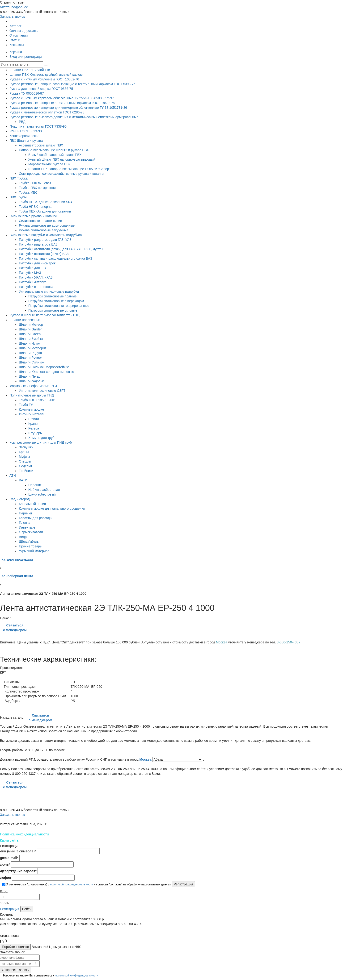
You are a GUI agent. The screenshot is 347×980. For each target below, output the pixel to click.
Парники (25, 513)
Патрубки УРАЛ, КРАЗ (36, 277)
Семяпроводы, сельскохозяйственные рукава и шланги (61, 174)
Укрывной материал (34, 551)
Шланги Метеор (31, 325)
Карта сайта (9, 840)
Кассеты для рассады (36, 518)
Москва (146, 759)
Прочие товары (31, 546)
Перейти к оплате (15, 947)
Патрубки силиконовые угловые (53, 310)
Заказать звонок (12, 17)
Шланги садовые (32, 381)
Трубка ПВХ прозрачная (37, 188)
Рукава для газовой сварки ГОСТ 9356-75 (41, 89)
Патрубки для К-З (32, 268)
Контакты (17, 45)
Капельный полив (32, 504)
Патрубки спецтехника (36, 287)
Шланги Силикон (32, 362)
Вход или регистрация (26, 57)
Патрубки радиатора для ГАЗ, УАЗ (45, 240)
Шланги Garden (31, 329)
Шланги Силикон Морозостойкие (44, 367)
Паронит (35, 485)
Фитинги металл (31, 414)
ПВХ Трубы (18, 197)
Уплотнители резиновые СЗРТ (42, 391)
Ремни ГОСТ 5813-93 (26, 131)
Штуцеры (35, 433)
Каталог (15, 26)
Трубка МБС (28, 192)
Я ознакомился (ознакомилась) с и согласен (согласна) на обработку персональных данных (87, 884)
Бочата (34, 419)
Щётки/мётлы (29, 542)
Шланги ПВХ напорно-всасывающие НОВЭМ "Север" (69, 169)
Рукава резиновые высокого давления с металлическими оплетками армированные (74, 117)
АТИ (13, 475)
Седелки (25, 466)
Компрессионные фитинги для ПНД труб (41, 442)
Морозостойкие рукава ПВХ (49, 164)
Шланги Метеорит (33, 348)
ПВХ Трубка (19, 178)
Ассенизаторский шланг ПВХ (41, 145)
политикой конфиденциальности (71, 884)
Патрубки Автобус (33, 282)
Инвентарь (27, 527)
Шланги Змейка (31, 339)
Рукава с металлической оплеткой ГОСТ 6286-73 (47, 112)
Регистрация (10, 909)
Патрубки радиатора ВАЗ (38, 244)
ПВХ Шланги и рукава (26, 141)
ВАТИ (23, 480)
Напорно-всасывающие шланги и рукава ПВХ (54, 150)
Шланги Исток (30, 343)
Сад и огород (20, 499)
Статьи (15, 40)
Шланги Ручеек (31, 358)
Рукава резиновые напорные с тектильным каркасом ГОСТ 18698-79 (62, 103)
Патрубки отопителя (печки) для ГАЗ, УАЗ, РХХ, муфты (61, 249)
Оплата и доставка (24, 31)
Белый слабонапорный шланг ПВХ (55, 155)
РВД (22, 122)
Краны (33, 424)
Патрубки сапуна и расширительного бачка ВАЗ (55, 259)
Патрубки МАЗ (30, 273)
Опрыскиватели (31, 532)
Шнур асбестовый (42, 494)
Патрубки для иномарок (37, 263)
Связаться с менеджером (15, 628)
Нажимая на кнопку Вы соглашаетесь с (50, 976)
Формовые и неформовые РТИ (33, 386)
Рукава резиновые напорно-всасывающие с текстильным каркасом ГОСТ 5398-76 (72, 84)
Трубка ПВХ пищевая (35, 183)
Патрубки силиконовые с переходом (56, 301)
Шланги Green (30, 334)
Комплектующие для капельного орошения (52, 509)
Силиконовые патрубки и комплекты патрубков (46, 235)
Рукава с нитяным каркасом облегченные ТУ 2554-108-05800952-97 (62, 98)
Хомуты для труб (41, 438)
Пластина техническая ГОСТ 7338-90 (38, 126)
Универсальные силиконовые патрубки (49, 292)
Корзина (16, 52)
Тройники (26, 471)
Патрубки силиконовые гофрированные (59, 306)
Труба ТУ (26, 405)
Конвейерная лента (24, 136)
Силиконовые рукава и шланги (33, 216)
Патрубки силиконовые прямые (52, 296)
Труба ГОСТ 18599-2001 (37, 400)
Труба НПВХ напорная (36, 207)
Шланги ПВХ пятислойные (30, 70)
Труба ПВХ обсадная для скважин (45, 211)
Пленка (25, 523)
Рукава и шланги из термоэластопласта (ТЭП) (45, 315)
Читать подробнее (14, 7)
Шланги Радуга (30, 353)
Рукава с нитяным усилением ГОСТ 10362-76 (44, 79)
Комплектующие (32, 409)
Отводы (25, 461)
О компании (19, 35)
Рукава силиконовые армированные (47, 225)
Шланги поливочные (25, 320)
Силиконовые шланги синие (40, 221)
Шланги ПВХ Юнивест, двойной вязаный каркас (46, 75)
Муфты (24, 457)
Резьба (34, 428)
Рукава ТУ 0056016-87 (27, 93)
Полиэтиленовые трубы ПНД (32, 395)
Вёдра (24, 537)
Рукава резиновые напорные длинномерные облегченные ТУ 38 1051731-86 (68, 108)
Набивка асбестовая (44, 490)
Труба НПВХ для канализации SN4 (46, 202)
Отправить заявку (16, 970)
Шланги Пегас (30, 376)
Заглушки (26, 447)
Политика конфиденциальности (24, 834)
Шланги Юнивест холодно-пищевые (47, 372)
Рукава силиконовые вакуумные (44, 230)
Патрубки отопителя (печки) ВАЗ (44, 254)
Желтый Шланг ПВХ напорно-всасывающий (62, 159)
